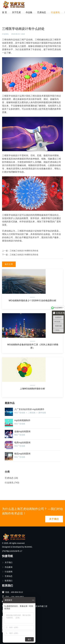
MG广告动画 (20, 413)
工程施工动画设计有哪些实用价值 (24, 251)
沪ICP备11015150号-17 (12, 551)
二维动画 (32, 413)
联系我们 (7, 581)
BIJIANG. (29, 547)
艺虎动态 (42, 12)
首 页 (4, 12)
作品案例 (7, 567)
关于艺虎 (16, 12)
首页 (6, 16)
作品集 (29, 12)
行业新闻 (7, 572)
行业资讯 (55, 12)
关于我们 (54, 519)
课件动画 (42, 413)
